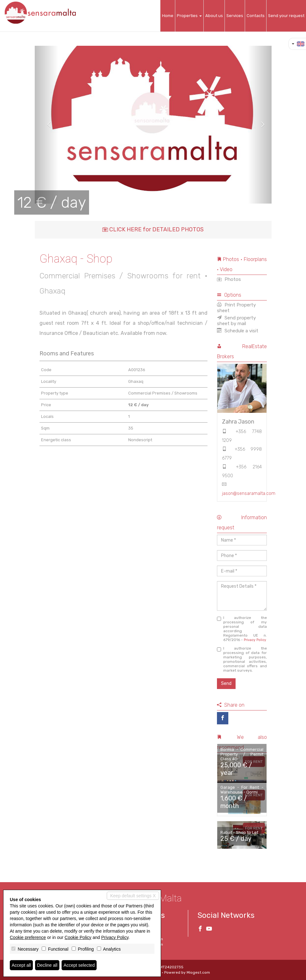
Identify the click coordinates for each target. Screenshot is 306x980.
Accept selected (79, 965)
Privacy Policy (255, 640)
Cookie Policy (78, 937)
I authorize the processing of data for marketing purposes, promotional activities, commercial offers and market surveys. (242, 659)
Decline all (47, 965)
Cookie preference (28, 937)
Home (168, 16)
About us (214, 16)
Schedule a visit (238, 331)
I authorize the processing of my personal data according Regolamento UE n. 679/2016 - (242, 629)
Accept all (21, 965)
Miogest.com (198, 972)
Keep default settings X (133, 896)
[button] (47, 125)
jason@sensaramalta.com (249, 493)
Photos (229, 279)
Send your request (286, 16)
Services (235, 16)
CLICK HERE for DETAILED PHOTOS (153, 229)
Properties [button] (189, 16)
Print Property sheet (236, 308)
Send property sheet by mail (236, 321)
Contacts (256, 16)
